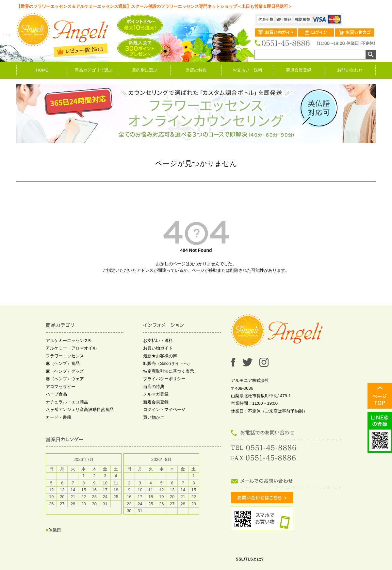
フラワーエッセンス (65, 356)
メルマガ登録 (156, 394)
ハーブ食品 (56, 394)
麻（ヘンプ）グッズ (65, 371)
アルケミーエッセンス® (69, 341)
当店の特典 (196, 70)
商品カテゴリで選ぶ (94, 70)
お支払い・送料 (247, 70)
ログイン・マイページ (164, 409)
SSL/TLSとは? (250, 559)
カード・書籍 (58, 417)
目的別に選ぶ (145, 70)
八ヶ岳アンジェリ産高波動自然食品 (80, 409)
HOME (42, 70)
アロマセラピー (61, 387)
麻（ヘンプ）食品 (63, 363)
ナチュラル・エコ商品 (67, 402)
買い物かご (154, 417)
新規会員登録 (299, 70)
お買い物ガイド (158, 348)
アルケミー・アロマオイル (71, 348)
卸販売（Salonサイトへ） (168, 363)
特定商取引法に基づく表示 (169, 371)
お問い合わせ (350, 70)
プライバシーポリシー (164, 379)
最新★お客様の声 (160, 356)
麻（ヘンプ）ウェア (65, 379)
